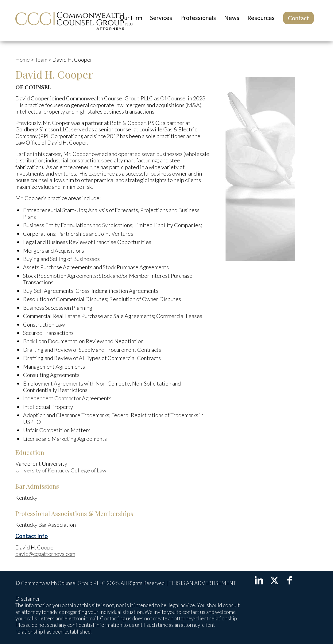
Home (23, 60)
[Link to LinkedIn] (259, 580)
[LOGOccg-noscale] (74, 21)
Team (41, 60)
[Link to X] (274, 580)
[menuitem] (131, 18)
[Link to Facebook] (290, 580)
